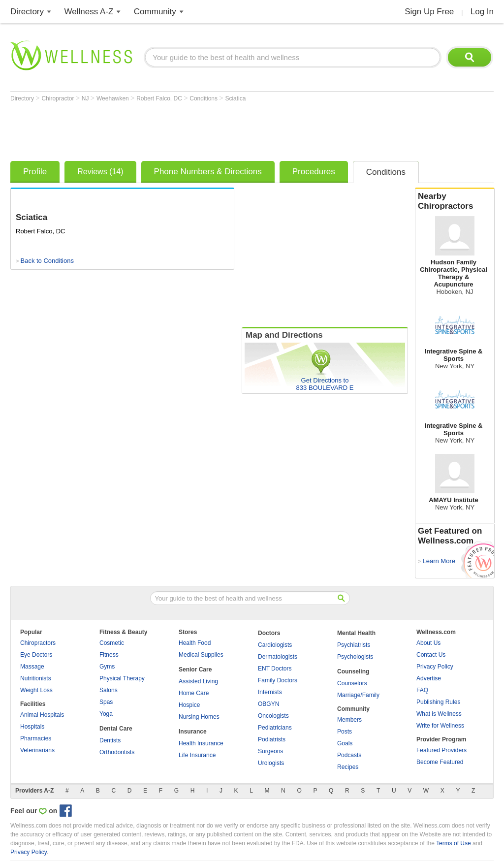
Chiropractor (58, 98)
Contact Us (431, 655)
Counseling (353, 671)
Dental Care (116, 729)
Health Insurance (201, 743)
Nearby (455, 201)
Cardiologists (275, 645)
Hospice (189, 705)
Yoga (106, 714)
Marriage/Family (358, 695)
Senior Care (195, 670)
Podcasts (349, 755)
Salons (109, 690)
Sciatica (235, 98)
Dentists (110, 740)
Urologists (271, 763)
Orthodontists (117, 752)
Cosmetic (112, 643)
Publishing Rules (438, 702)
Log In (482, 12)
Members (349, 720)
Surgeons (270, 751)
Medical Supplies (201, 655)
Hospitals (32, 727)
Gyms (107, 667)
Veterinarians (37, 750)
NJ (86, 98)
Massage (32, 667)
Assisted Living (198, 681)
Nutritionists (36, 678)
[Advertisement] (189, 129)
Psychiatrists (354, 645)
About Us (428, 643)
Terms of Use (454, 843)
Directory (27, 12)
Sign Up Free (429, 12)
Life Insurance (197, 755)
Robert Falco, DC (160, 98)
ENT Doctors (275, 669)
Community (155, 12)
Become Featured (440, 762)
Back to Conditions (47, 261)
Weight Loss (36, 690)
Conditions (204, 98)
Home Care (194, 693)
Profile (35, 172)
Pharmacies (36, 738)
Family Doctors (278, 680)
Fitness (109, 655)
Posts (345, 732)
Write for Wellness (440, 726)
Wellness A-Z (89, 12)
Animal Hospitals (42, 715)
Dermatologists (278, 657)
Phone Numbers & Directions (208, 172)
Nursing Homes (199, 717)
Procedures (314, 172)
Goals (345, 743)
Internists (270, 692)
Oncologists (273, 716)
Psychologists (355, 657)
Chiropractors (38, 643)
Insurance (193, 732)
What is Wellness (439, 714)
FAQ (422, 690)
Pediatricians (275, 728)
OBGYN (268, 704)
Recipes (348, 767)
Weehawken (113, 98)
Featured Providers (441, 750)
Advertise (429, 678)
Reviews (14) (100, 172)
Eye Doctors (36, 655)
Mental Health (356, 633)
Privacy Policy (435, 667)
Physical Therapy (122, 678)
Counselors (352, 683)
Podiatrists (272, 739)
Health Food (195, 643)
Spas (106, 702)
